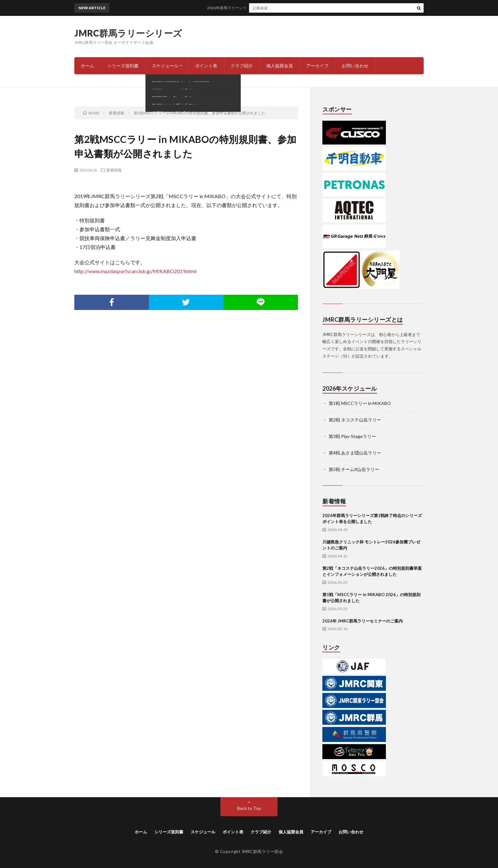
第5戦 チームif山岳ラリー (354, 469)
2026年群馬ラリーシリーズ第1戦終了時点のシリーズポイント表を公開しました (281, 8)
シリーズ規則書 (123, 66)
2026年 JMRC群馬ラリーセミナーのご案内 (363, 621)
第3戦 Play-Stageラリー (352, 436)
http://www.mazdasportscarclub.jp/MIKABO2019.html (135, 271)
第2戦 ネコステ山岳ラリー (355, 420)
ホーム (87, 66)
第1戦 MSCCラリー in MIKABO (360, 403)
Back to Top (249, 808)
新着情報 (114, 170)
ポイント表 (206, 66)
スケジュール (165, 66)
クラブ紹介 (242, 66)
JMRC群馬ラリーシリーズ (128, 33)
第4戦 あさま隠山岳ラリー (355, 453)
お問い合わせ (355, 66)
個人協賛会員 (279, 66)
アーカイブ (317, 66)
